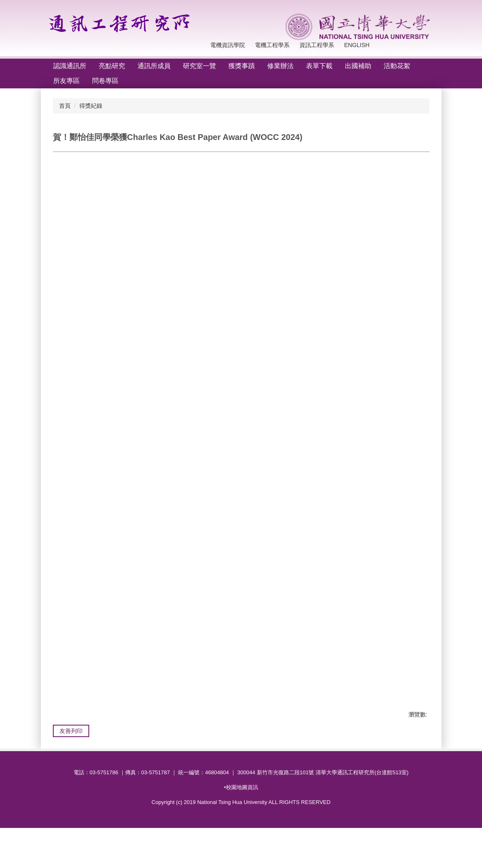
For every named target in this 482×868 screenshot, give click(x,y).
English (357, 45)
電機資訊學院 (201, 45)
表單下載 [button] (319, 66)
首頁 (65, 106)
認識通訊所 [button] (70, 66)
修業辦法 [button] (280, 66)
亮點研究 (112, 66)
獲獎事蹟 (242, 66)
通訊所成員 (154, 66)
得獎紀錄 (91, 106)
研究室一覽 (199, 66)
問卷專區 (105, 81)
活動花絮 (397, 66)
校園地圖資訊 (242, 827)
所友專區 (66, 81)
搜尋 (427, 49)
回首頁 (325, 45)
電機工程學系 (245, 45)
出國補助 (358, 66)
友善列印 (71, 744)
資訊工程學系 (290, 45)
